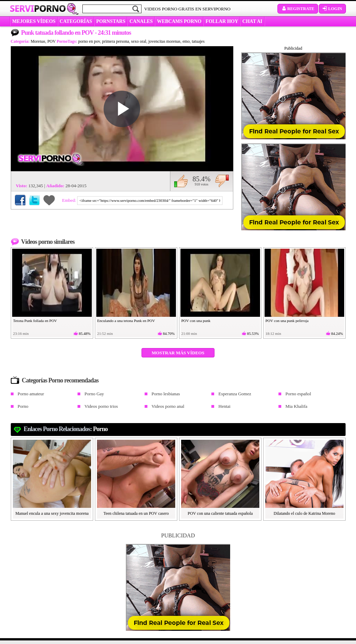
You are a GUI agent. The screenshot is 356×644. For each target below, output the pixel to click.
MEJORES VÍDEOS (34, 21)
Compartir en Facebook (20, 200)
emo (186, 41)
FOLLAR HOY (222, 21)
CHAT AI (252, 21)
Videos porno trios (101, 406)
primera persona (115, 41)
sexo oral (139, 41)
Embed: (70, 200)
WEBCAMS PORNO (179, 21)
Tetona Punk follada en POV (35, 321)
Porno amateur (31, 394)
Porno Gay (94, 394)
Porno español (298, 394)
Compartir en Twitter (34, 200)
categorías (76, 21)
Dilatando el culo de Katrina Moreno (304, 513)
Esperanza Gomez (235, 394)
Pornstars (111, 21)
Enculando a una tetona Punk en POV (126, 321)
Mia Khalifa (296, 406)
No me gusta (222, 181)
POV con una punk (196, 321)
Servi (38, 8)
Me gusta (181, 181)
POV (51, 41)
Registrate (298, 9)
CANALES (141, 21)
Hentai (224, 406)
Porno (23, 406)
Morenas (38, 41)
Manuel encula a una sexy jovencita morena (52, 513)
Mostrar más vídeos (178, 353)
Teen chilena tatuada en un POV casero (136, 513)
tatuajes (198, 41)
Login (332, 9)
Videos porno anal (168, 406)
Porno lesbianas (166, 394)
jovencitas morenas (164, 41)
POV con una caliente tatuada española (220, 513)
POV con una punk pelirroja (287, 321)
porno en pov (89, 41)
